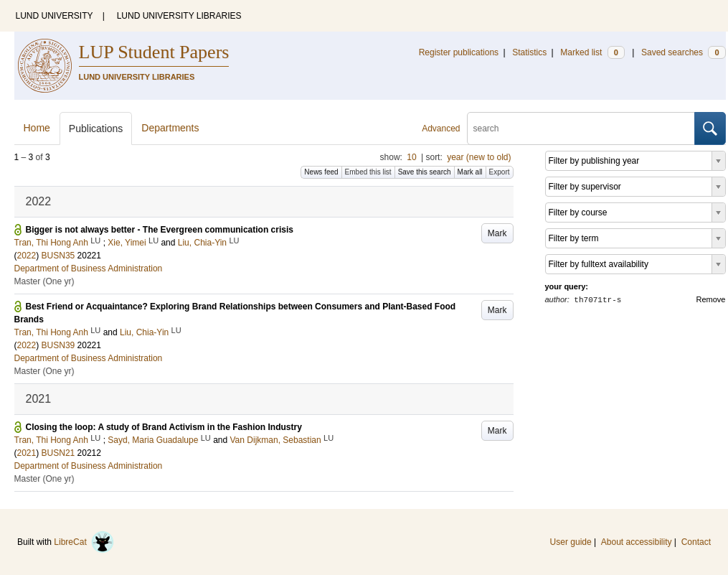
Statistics (529, 52)
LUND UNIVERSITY (55, 16)
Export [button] (500, 172)
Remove (711, 299)
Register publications (459, 52)
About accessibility (637, 542)
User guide (571, 542)
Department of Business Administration (89, 268)
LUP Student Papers (154, 52)
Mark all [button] (470, 172)
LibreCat (84, 542)
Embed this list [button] (368, 172)
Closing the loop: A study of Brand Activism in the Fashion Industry (164, 427)
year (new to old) (479, 157)
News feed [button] (321, 172)
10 (411, 157)
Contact (696, 542)
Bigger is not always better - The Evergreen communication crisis (160, 230)
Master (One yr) (44, 281)
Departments (170, 128)
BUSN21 (58, 453)
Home (37, 128)
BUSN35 (58, 256)
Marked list (592, 52)
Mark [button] (497, 233)
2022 (27, 256)
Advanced (441, 128)
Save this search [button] (425, 172)
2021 (27, 453)
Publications (96, 128)
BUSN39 (58, 345)
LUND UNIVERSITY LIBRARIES (179, 16)
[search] (581, 128)
